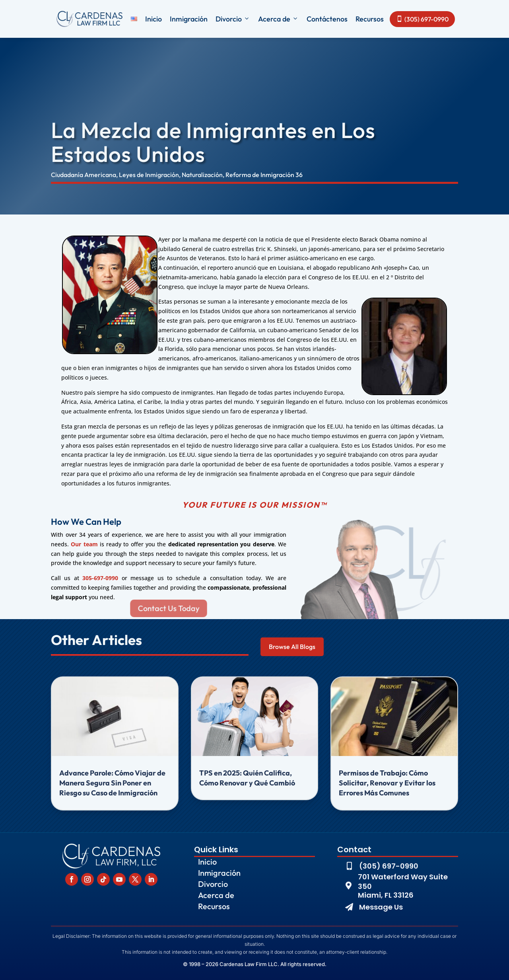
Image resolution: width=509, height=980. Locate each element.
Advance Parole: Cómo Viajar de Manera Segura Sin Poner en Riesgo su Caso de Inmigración (112, 783)
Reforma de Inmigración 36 (264, 175)
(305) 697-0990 (422, 19)
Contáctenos (327, 19)
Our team (84, 544)
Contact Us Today (169, 608)
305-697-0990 (100, 578)
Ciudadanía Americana (84, 175)
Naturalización (202, 175)
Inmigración (189, 19)
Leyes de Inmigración (149, 175)
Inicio (153, 19)
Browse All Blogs (292, 647)
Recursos (370, 19)
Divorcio (233, 19)
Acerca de (278, 19)
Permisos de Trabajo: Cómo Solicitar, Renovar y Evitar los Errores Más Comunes (387, 783)
